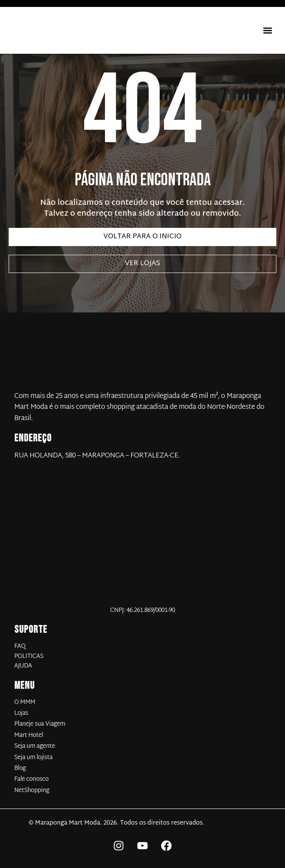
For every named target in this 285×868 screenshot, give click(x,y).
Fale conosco (31, 779)
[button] (267, 31)
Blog (20, 769)
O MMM (25, 703)
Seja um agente (35, 746)
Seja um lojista (33, 758)
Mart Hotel (29, 736)
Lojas (21, 713)
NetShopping (32, 791)
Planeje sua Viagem (40, 724)
